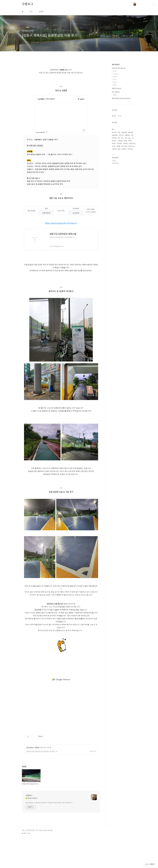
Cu (133, 138)
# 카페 (115, 82)
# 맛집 (115, 71)
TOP (135, 831)
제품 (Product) (117, 88)
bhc (130, 138)
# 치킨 (115, 79)
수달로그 (28, 4)
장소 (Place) (30, 747)
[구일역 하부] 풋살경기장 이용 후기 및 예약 (40, 751)
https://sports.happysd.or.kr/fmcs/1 (61, 223)
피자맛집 (114, 138)
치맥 (132, 135)
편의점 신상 (131, 146)
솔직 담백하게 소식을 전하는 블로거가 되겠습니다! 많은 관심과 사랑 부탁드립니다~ (49, 803)
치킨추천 (126, 144)
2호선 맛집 (124, 146)
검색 (130, 4)
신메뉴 (130, 141)
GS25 (114, 146)
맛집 (119, 132)
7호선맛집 (130, 149)
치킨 (119, 138)
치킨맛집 (124, 149)
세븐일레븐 (115, 135)
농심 (126, 138)
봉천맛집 (130, 132)
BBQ (119, 149)
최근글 (114, 116)
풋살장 (37, 747)
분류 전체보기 (116, 65)
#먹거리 (115, 77)
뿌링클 (118, 146)
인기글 (120, 116)
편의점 (125, 141)
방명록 (41, 12)
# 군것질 (115, 74)
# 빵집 (115, 85)
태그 (31, 12)
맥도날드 (114, 141)
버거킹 (114, 144)
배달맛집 (127, 135)
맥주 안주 (121, 135)
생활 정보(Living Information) (121, 98)
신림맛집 (120, 141)
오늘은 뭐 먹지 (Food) (118, 68)
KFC (122, 138)
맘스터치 (114, 132)
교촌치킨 (114, 149)
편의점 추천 (132, 144)
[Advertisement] (61, 679)
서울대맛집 (124, 132)
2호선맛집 (119, 144)
